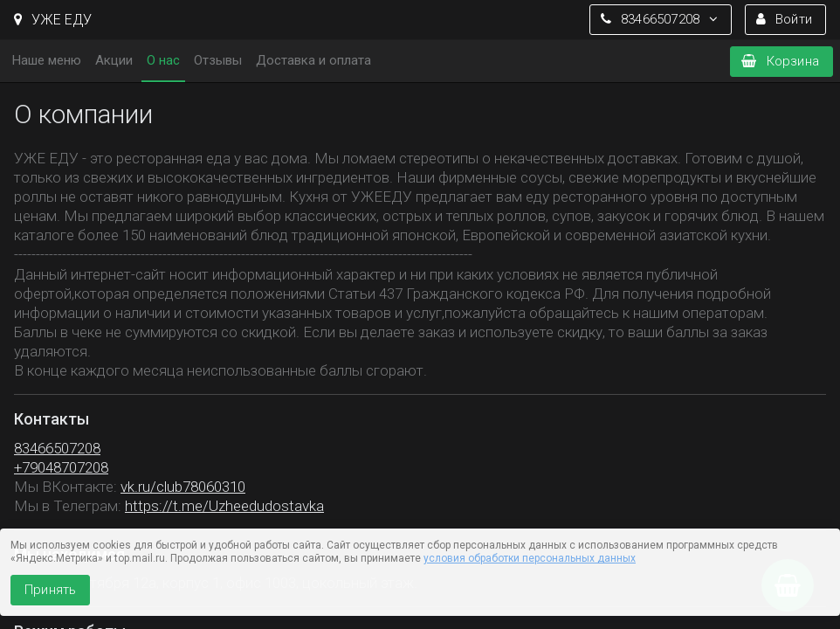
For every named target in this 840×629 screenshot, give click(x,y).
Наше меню (47, 60)
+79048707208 (61, 467)
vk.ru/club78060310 (183, 487)
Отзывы (218, 60)
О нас (163, 60)
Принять (50, 590)
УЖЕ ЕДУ (53, 20)
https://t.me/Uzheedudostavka (224, 506)
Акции (114, 60)
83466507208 (57, 448)
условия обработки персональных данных (530, 558)
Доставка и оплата (313, 60)
